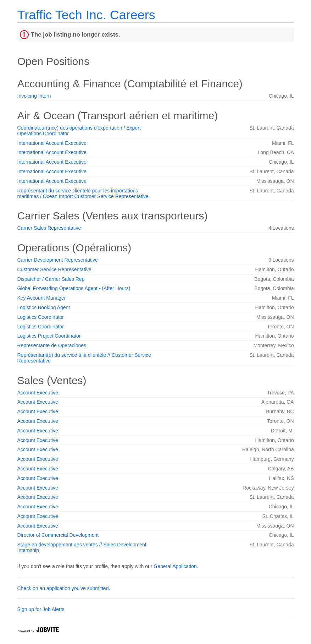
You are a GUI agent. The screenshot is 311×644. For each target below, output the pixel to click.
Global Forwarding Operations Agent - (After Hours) (74, 288)
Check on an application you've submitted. (64, 588)
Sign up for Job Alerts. (42, 609)
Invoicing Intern (34, 96)
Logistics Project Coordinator (49, 336)
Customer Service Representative (54, 269)
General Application (175, 566)
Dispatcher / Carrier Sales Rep (51, 279)
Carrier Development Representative (58, 260)
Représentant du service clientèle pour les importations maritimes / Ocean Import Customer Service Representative (83, 193)
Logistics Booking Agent (44, 307)
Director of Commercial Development (58, 535)
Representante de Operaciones (52, 345)
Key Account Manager (42, 298)
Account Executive (38, 393)
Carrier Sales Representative (49, 228)
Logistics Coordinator (41, 317)
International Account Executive (52, 143)
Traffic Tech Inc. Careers (86, 15)
